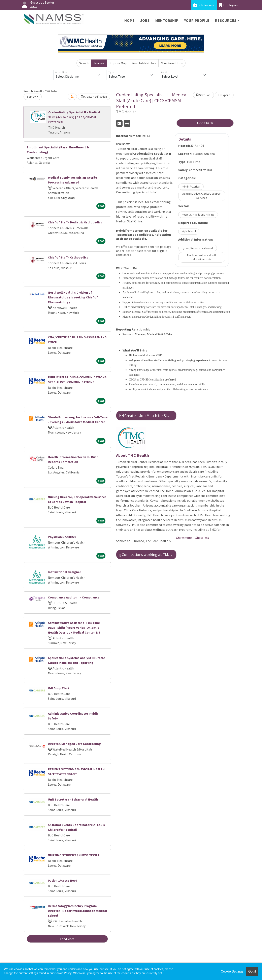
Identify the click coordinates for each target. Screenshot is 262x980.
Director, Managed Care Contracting (74, 744)
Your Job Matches (144, 63)
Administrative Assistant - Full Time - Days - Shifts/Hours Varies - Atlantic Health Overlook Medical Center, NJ (75, 628)
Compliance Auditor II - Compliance (74, 597)
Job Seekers (204, 5)
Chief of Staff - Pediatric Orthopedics (75, 222)
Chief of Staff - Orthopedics (68, 257)
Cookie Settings (232, 971)
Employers (228, 5)
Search (84, 63)
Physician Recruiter (62, 537)
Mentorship (167, 20)
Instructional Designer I (65, 572)
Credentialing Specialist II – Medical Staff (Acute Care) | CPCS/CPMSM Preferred (74, 117)
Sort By (31, 97)
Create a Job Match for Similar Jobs (148, 415)
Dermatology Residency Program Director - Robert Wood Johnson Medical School (77, 911)
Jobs (145, 20)
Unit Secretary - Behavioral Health (73, 799)
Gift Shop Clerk (59, 688)
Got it (252, 971)
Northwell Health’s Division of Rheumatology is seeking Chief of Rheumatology (73, 297)
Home (129, 20)
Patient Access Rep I (63, 880)
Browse (99, 63)
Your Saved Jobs (172, 63)
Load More (67, 939)
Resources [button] (226, 20)
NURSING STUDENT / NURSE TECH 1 (74, 855)
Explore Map (118, 63)
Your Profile (197, 20)
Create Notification (94, 97)
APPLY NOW (205, 123)
